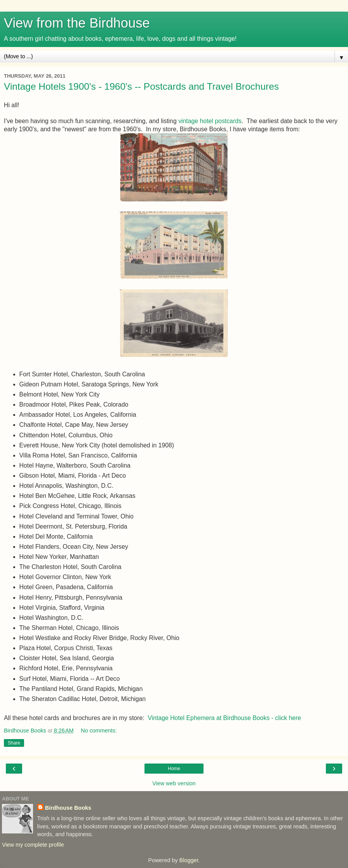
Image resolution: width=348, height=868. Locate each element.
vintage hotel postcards (210, 121)
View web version (174, 783)
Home (174, 769)
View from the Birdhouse (77, 23)
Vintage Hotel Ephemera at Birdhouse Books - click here (224, 718)
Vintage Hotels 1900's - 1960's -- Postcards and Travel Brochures (141, 86)
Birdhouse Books (68, 808)
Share (14, 743)
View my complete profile (33, 845)
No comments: (99, 731)
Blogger (189, 860)
